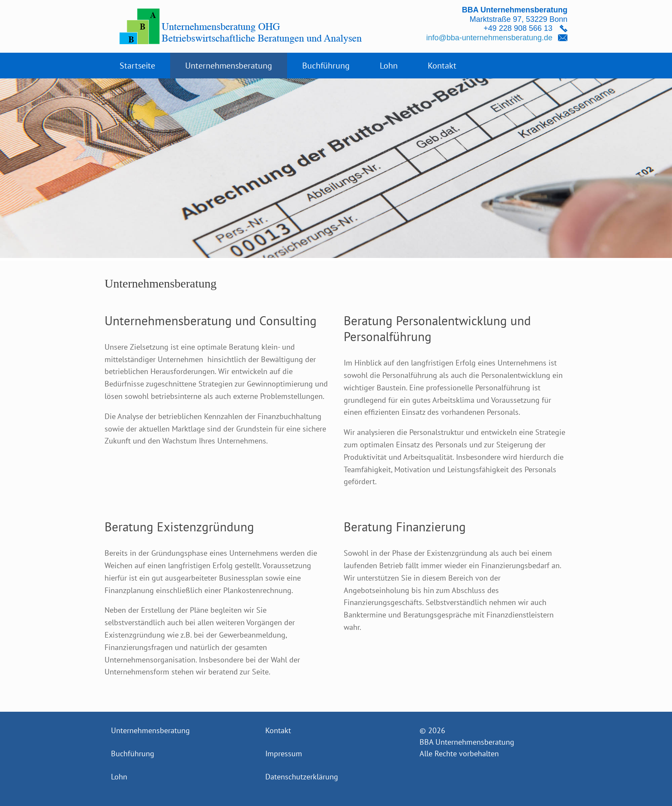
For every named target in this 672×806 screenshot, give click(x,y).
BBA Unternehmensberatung (467, 742)
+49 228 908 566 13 (518, 28)
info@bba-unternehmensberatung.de (489, 38)
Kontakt (442, 66)
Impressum (284, 754)
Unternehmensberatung (229, 66)
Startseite (137, 66)
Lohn (389, 66)
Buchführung (326, 66)
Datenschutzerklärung (302, 777)
